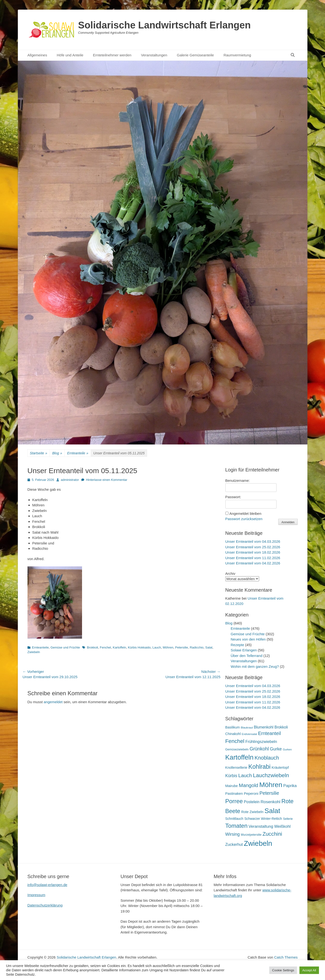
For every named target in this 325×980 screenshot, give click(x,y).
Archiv (230, 573)
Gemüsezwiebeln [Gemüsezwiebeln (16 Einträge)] (237, 749)
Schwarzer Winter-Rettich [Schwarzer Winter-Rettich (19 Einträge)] (263, 819)
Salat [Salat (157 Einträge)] (272, 811)
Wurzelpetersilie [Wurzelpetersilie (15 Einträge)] (251, 835)
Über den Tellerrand (246, 656)
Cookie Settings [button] (283, 970)
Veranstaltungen (154, 55)
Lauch (157, 647)
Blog (57, 453)
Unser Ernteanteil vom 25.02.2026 (253, 547)
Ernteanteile (78, 453)
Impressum (36, 895)
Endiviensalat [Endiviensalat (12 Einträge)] (249, 734)
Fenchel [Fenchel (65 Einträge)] (235, 741)
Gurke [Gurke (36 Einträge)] (276, 749)
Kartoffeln (119, 647)
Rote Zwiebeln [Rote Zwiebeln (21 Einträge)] (252, 812)
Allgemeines (37, 55)
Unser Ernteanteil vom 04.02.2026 (253, 563)
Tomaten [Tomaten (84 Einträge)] (236, 826)
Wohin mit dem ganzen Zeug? (255, 666)
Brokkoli (92, 647)
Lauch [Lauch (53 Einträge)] (245, 775)
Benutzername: (238, 480)
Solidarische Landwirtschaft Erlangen (165, 25)
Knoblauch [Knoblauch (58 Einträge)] (267, 758)
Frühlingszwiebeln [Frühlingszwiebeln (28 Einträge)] (261, 742)
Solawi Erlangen (244, 650)
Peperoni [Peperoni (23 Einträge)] (251, 793)
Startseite (39, 453)
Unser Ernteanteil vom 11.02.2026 (253, 558)
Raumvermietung (237, 55)
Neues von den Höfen (248, 639)
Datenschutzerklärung (45, 905)
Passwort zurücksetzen (244, 519)
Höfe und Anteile (70, 55)
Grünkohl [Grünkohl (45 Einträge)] (259, 749)
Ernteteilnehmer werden (112, 55)
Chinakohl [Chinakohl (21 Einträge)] (233, 734)
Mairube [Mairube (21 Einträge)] (232, 786)
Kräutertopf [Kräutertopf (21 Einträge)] (280, 768)
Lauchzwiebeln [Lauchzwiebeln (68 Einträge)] (271, 775)
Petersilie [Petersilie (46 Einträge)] (269, 793)
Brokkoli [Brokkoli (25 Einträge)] (281, 727)
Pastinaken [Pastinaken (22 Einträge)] (234, 794)
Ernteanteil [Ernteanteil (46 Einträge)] (269, 733)
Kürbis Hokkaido (139, 647)
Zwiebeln (34, 652)
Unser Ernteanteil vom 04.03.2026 (253, 541)
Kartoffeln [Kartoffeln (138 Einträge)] (239, 757)
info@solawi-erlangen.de (47, 885)
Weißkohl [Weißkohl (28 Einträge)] (282, 826)
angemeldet (53, 702)
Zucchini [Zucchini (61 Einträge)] (272, 834)
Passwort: (233, 497)
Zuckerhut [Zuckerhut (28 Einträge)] (234, 844)
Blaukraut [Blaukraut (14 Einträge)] (247, 728)
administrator (70, 480)
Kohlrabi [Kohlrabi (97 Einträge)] (259, 767)
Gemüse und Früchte (65, 647)
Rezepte (237, 645)
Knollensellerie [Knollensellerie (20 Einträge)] (236, 768)
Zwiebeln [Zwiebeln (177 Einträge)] (258, 843)
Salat (209, 647)
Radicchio (197, 647)
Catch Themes (286, 957)
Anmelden (288, 522)
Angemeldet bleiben (245, 513)
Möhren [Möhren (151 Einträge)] (271, 785)
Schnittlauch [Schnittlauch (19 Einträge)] (234, 819)
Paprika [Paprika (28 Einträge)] (290, 786)
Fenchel (105, 647)
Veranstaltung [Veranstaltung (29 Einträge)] (261, 826)
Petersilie (182, 647)
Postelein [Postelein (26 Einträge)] (252, 802)
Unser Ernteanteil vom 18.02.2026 (253, 552)
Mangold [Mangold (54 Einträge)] (249, 785)
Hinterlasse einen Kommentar (107, 480)
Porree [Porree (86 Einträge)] (234, 801)
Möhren (168, 647)
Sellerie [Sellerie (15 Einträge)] (288, 819)
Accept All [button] (309, 970)
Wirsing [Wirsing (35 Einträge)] (233, 834)
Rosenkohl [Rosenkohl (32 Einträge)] (270, 802)
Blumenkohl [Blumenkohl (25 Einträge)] (264, 727)
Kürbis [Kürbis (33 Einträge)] (231, 776)
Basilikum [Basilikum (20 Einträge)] (233, 727)
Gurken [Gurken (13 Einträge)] (287, 749)
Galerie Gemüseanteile (195, 55)
